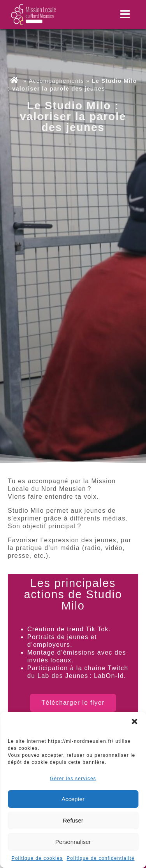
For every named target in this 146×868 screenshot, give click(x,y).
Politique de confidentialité (100, 858)
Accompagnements (56, 81)
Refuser (73, 820)
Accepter (73, 799)
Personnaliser (73, 842)
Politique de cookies (37, 858)
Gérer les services (73, 779)
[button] (134, 721)
